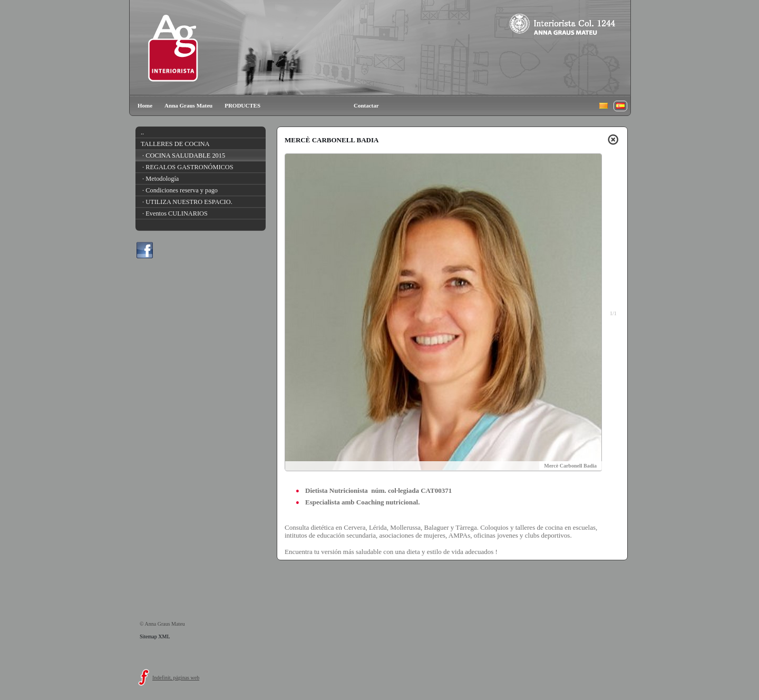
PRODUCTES (242, 105)
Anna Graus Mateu (188, 105)
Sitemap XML (155, 636)
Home (145, 105)
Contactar (366, 105)
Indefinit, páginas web (176, 678)
